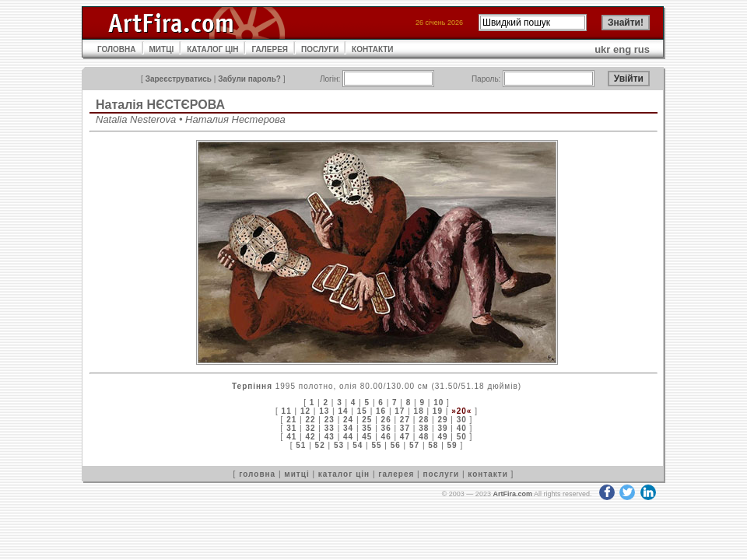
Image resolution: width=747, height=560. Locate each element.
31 (291, 428)
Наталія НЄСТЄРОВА (160, 105)
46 (386, 437)
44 (348, 437)
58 (433, 445)
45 (367, 437)
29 (442, 420)
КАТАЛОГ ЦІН (212, 49)
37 (405, 428)
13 (324, 411)
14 (343, 411)
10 (438, 402)
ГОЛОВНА (117, 49)
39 (442, 428)
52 (320, 445)
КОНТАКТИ (372, 49)
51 (301, 445)
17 (400, 411)
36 (386, 428)
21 (291, 420)
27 (405, 420)
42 (310, 437)
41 (291, 437)
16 (381, 411)
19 (438, 411)
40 (462, 428)
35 (367, 428)
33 (330, 428)
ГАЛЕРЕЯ (270, 49)
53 (339, 445)
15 (362, 411)
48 (424, 437)
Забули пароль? (249, 79)
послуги (441, 474)
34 (348, 428)
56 (396, 445)
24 (348, 420)
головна (257, 474)
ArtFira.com (512, 494)
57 (414, 445)
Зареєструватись (179, 79)
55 (376, 445)
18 (419, 411)
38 (424, 428)
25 (367, 420)
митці (296, 474)
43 (330, 437)
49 (442, 437)
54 (358, 445)
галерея (396, 474)
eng (622, 49)
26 (386, 420)
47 (405, 437)
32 (310, 428)
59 (452, 445)
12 (305, 411)
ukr (602, 49)
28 (424, 420)
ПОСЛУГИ (320, 49)
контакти (488, 474)
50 (462, 437)
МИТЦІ (162, 49)
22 (310, 420)
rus (642, 49)
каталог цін (344, 474)
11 (287, 411)
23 (330, 420)
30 (462, 420)
